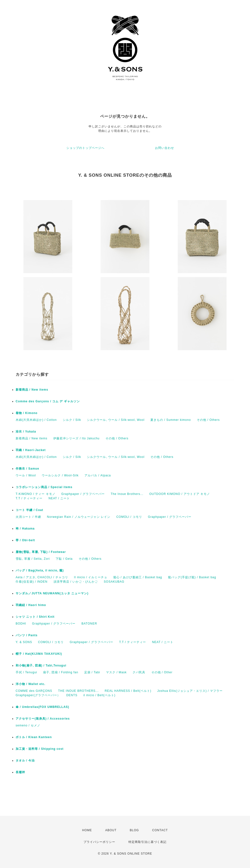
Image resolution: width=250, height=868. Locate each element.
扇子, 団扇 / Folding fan (61, 672)
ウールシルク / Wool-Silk (60, 475)
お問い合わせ (165, 148)
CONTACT (160, 830)
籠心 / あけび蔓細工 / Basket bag (138, 577)
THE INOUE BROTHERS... (78, 691)
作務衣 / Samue (27, 469)
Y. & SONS (24, 642)
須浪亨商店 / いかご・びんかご (76, 582)
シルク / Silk (72, 420)
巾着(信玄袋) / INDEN (31, 582)
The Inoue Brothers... (127, 494)
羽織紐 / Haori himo (31, 605)
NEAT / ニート (59, 498)
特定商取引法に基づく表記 (147, 842)
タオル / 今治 (25, 761)
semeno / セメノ (28, 725)
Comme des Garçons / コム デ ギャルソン (48, 401)
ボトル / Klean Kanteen (34, 737)
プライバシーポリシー (99, 842)
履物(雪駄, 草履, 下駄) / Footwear (41, 552)
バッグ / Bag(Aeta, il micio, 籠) (40, 570)
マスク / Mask (116, 672)
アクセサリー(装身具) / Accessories (43, 719)
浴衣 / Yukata (26, 432)
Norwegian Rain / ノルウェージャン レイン (79, 517)
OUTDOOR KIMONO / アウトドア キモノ (180, 494)
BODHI (21, 624)
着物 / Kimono (27, 413)
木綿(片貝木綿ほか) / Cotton (36, 420)
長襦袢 (20, 772)
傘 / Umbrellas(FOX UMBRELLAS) (42, 707)
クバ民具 (139, 672)
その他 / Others (208, 420)
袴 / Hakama (25, 529)
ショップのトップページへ (85, 148)
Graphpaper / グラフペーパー (83, 494)
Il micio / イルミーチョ (91, 577)
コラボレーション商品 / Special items (44, 487)
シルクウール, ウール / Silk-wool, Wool (116, 420)
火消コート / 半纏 (28, 517)
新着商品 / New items (32, 390)
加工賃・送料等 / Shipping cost (40, 749)
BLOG (134, 830)
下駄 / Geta (64, 559)
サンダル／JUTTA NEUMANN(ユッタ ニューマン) (52, 593)
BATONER (89, 624)
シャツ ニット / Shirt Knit (35, 617)
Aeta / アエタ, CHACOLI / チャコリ (42, 577)
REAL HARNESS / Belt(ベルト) (128, 691)
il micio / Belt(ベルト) (99, 695)
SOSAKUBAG (114, 582)
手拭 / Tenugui (26, 672)
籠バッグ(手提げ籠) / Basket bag (192, 577)
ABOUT (111, 830)
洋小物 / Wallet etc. (31, 684)
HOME (87, 830)
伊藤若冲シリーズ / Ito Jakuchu (76, 438)
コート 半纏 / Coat (29, 510)
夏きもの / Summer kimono (171, 420)
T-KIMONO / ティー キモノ (36, 494)
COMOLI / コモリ (129, 517)
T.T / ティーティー (29, 498)
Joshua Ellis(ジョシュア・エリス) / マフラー (190, 691)
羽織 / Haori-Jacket (31, 450)
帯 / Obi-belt (25, 540)
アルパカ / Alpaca (98, 475)
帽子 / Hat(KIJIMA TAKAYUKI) (39, 654)
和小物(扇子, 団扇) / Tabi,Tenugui (41, 665)
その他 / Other (162, 672)
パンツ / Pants (27, 635)
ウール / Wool (26, 475)
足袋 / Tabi (92, 672)
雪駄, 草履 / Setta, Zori (33, 559)
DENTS (72, 695)
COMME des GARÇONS (34, 691)
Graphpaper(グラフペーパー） (38, 695)
